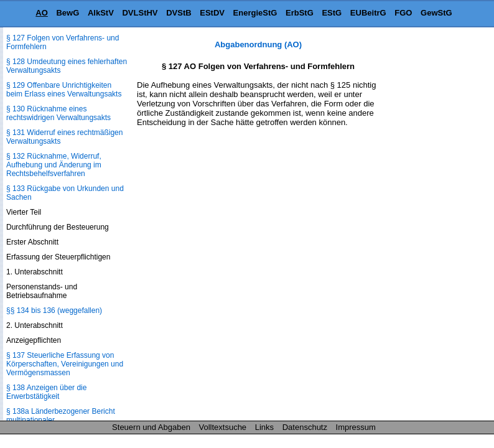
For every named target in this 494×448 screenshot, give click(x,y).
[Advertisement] (432, 226)
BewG (68, 13)
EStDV (212, 13)
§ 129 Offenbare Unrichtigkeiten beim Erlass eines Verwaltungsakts (64, 90)
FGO (403, 13)
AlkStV (101, 13)
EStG (332, 13)
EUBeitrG (368, 13)
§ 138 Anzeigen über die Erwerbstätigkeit (46, 392)
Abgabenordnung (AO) (258, 44)
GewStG (436, 13)
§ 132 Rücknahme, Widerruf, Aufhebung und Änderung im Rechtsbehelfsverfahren (54, 165)
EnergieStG (255, 13)
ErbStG (300, 13)
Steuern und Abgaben (151, 427)
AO (42, 13)
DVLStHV (140, 13)
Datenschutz (305, 427)
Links (264, 427)
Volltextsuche (223, 427)
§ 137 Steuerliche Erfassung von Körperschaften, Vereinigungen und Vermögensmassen (65, 364)
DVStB (179, 13)
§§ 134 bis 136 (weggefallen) (54, 310)
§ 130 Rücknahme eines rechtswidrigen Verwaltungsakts (58, 113)
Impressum (356, 427)
